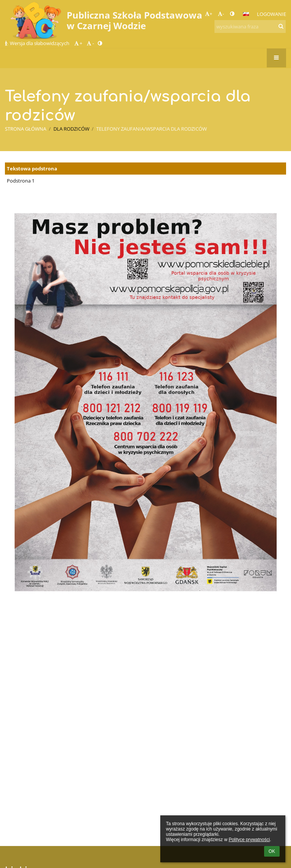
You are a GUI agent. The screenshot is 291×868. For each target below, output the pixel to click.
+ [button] (209, 14)
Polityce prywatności (249, 840)
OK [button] (272, 851)
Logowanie (271, 14)
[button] (246, 14)
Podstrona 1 (21, 181)
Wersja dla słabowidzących (38, 43)
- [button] (221, 14)
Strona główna (26, 129)
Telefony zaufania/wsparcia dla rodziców (152, 129)
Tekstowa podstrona (32, 169)
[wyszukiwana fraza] (250, 27)
